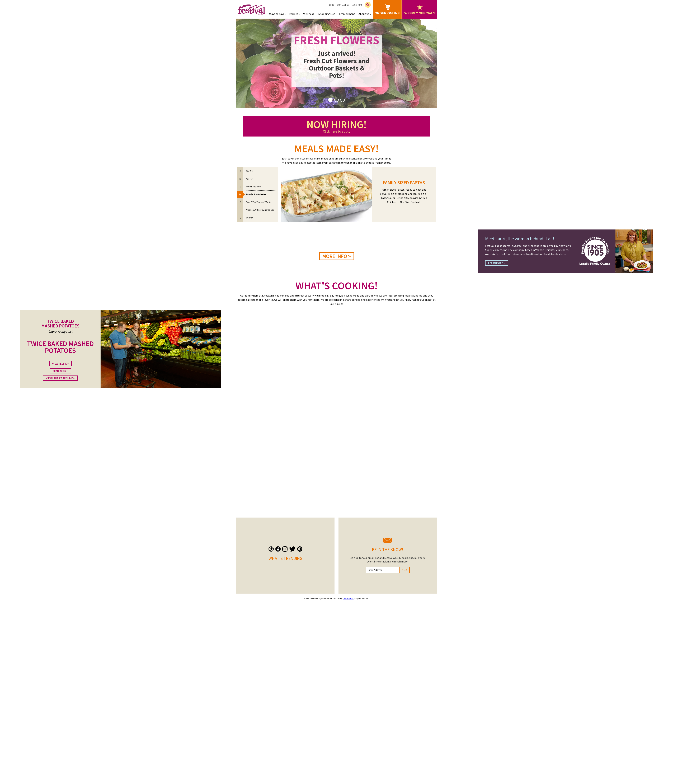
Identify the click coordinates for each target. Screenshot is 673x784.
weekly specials (420, 10)
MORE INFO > (337, 256)
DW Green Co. (348, 598)
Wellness (309, 14)
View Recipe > (60, 364)
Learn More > (497, 263)
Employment (347, 14)
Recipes (293, 14)
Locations (357, 5)
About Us (364, 14)
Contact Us (343, 5)
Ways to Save (277, 14)
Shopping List (327, 14)
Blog (332, 5)
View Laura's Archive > (60, 378)
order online (387, 9)
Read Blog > (60, 371)
